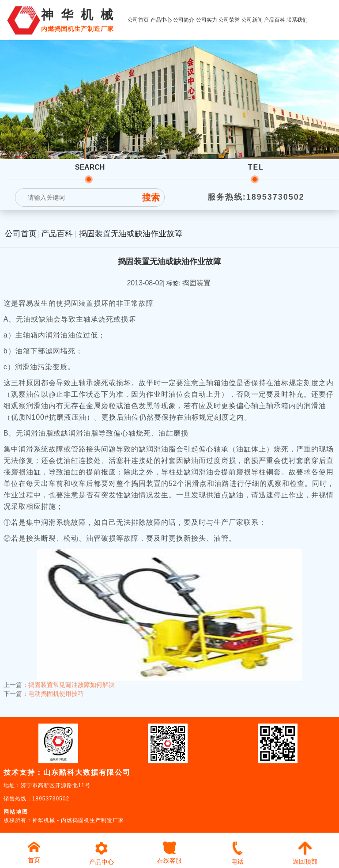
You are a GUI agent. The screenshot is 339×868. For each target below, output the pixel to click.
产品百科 (275, 20)
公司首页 (138, 20)
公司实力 (207, 20)
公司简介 (184, 20)
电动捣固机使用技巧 (56, 689)
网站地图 (16, 812)
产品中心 (161, 20)
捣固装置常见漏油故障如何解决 (72, 680)
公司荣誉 (229, 20)
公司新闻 (252, 20)
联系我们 (297, 20)
